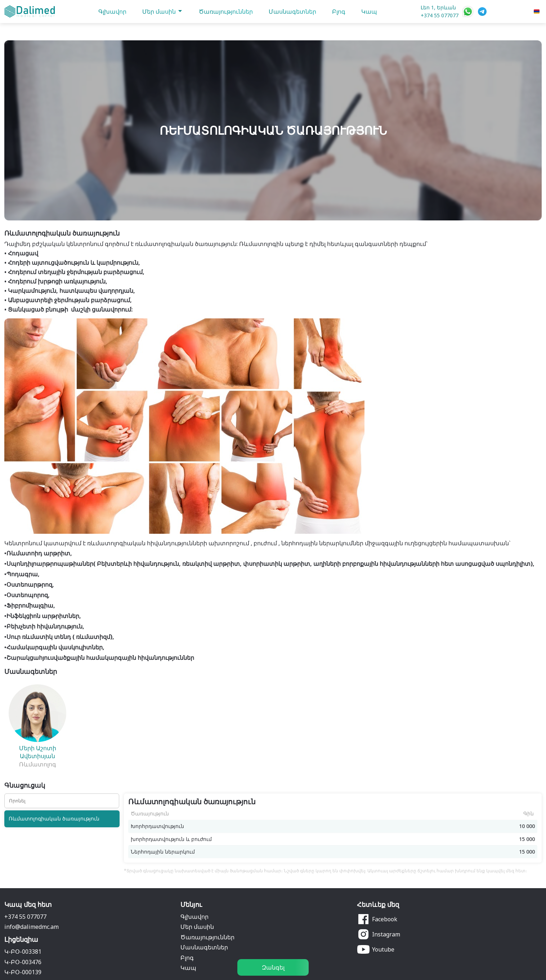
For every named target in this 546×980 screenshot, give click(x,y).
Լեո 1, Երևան (438, 7)
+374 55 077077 (440, 15)
